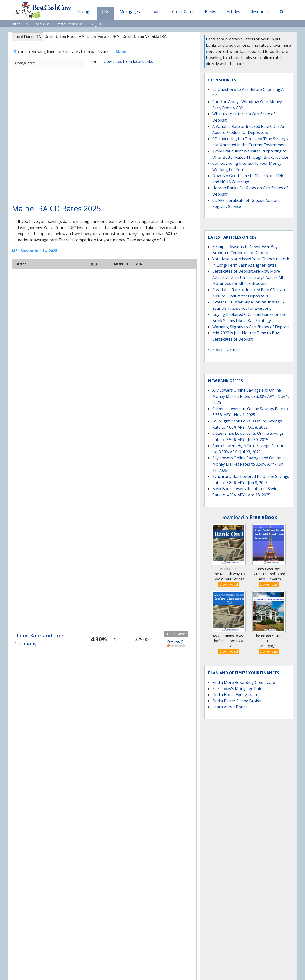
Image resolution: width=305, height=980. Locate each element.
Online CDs (19, 24)
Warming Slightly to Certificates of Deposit (251, 327)
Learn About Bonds (230, 707)
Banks (211, 12)
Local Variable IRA (112, 37)
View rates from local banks (128, 62)
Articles (233, 12)
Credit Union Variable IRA (158, 37)
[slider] (176, 646)
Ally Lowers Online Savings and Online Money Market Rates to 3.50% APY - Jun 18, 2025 (248, 464)
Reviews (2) (176, 642)
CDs (105, 12)
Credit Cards (183, 12)
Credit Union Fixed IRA (70, 37)
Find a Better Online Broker (237, 701)
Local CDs (42, 24)
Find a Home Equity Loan (235, 695)
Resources (260, 12)
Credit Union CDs (69, 24)
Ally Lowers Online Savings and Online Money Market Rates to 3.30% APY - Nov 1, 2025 (251, 396)
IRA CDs (95, 24)
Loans (156, 12)
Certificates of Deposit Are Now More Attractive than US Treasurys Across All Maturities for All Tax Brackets (248, 277)
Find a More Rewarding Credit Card (244, 682)
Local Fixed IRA (29, 37)
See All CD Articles (224, 350)
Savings (84, 12)
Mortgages (130, 12)
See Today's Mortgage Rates (238, 689)
